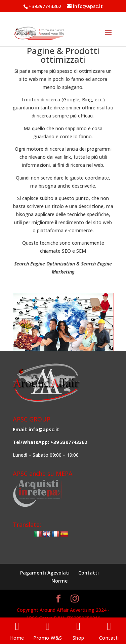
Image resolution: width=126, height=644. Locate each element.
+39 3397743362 (69, 442)
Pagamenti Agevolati (45, 573)
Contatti (89, 573)
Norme (59, 581)
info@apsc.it (44, 429)
